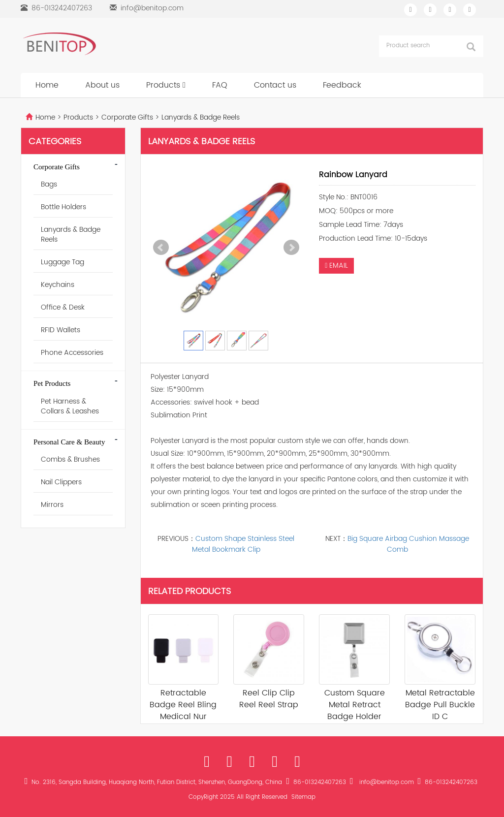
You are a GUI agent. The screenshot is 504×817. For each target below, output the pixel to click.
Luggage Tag (63, 262)
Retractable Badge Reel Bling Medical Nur (183, 705)
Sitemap (303, 797)
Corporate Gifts (127, 117)
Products (166, 85)
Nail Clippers (61, 482)
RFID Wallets (61, 330)
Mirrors (52, 505)
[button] (184, 85)
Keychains (58, 285)
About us (102, 85)
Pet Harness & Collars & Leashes (70, 406)
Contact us (275, 85)
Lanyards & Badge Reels (200, 117)
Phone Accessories (72, 353)
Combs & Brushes (70, 459)
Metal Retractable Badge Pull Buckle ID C (440, 705)
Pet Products (52, 383)
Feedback (342, 85)
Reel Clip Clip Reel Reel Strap (269, 699)
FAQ (220, 85)
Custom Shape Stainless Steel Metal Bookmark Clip (243, 544)
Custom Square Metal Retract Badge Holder (355, 705)
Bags (49, 184)
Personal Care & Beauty (69, 442)
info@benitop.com (152, 8)
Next (291, 248)
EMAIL (336, 266)
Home (47, 85)
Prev (161, 248)
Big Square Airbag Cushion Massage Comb (408, 544)
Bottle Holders (63, 207)
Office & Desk (63, 307)
